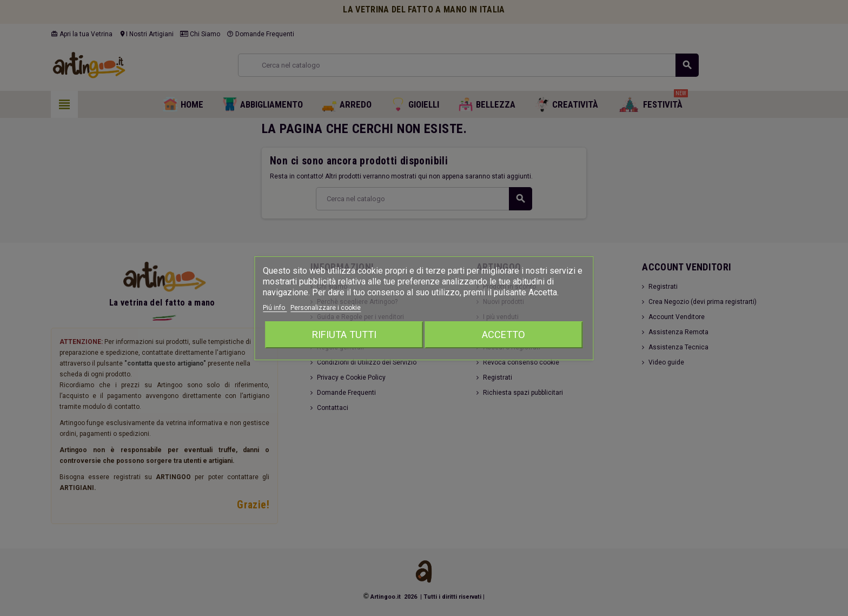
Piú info (275, 308)
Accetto (504, 335)
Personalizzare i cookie (326, 308)
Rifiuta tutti (344, 335)
